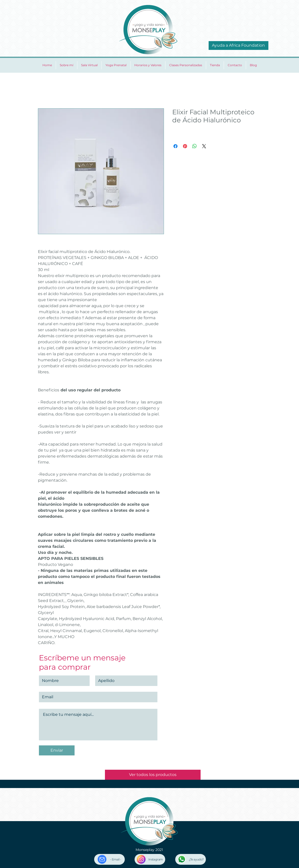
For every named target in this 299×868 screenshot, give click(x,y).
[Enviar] (57, 750)
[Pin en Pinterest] (185, 146)
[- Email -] (109, 859)
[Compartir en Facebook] (175, 146)
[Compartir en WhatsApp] (195, 146)
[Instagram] (150, 859)
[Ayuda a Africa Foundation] (238, 46)
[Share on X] (204, 146)
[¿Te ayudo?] (191, 859)
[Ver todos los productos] (153, 775)
